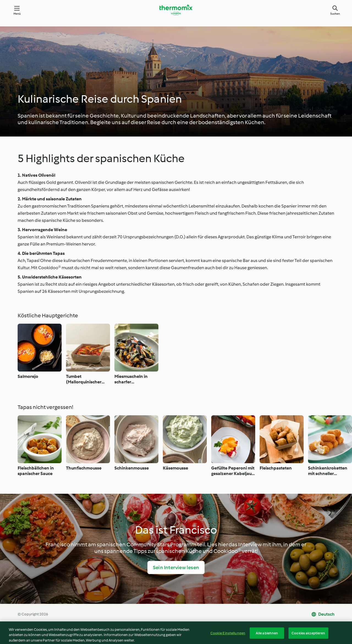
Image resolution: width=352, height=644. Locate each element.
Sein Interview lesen (176, 567)
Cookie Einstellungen (228, 638)
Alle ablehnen (267, 638)
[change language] (323, 614)
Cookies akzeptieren (308, 638)
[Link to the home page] (176, 10)
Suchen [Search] (335, 14)
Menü (17, 14)
